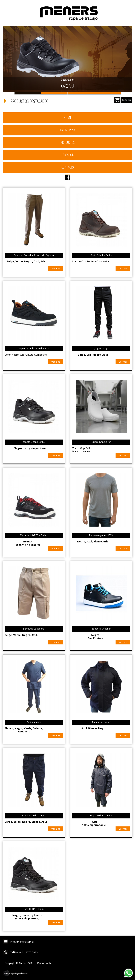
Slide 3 (81, 93)
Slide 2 (54, 93)
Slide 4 (107, 93)
